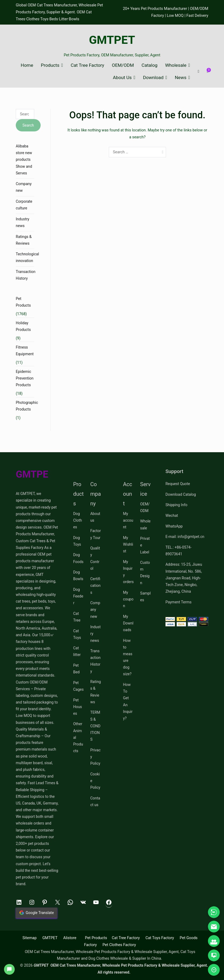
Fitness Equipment (25, 351)
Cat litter (77, 651)
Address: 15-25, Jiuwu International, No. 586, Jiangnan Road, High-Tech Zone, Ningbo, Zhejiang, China (184, 578)
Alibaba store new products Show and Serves (24, 160)
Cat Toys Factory (160, 938)
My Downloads (128, 623)
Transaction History (26, 275)
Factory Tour (96, 534)
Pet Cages (78, 686)
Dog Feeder (78, 596)
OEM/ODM (123, 65)
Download (153, 78)
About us (95, 517)
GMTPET (112, 40)
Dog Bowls (78, 575)
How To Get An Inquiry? (128, 701)
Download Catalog (181, 494)
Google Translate (36, 913)
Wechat (172, 516)
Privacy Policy (96, 757)
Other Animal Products (78, 737)
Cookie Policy (95, 781)
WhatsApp (174, 526)
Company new (24, 187)
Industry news (22, 222)
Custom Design (145, 573)
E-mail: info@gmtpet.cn (185, 537)
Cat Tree (77, 617)
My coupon (128, 599)
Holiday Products (23, 326)
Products (50, 65)
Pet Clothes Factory (119, 945)
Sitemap (30, 938)
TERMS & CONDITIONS (95, 726)
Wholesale (176, 65)
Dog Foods (78, 558)
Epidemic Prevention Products (25, 378)
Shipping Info (176, 505)
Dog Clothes (78, 520)
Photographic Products (27, 406)
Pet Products (23, 302)
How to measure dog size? (128, 657)
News (181, 78)
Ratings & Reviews (24, 240)
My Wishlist (128, 544)
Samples (145, 597)
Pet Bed (76, 669)
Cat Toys (77, 634)
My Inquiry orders (128, 572)
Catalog (150, 65)
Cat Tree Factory (87, 65)
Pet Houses (78, 707)
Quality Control (95, 558)
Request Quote (178, 484)
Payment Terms (178, 602)
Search (28, 125)
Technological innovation (27, 257)
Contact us (95, 801)
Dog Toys (77, 541)
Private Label (145, 545)
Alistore (70, 938)
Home (27, 65)
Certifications (96, 585)
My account (128, 520)
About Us (122, 78)
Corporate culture (24, 205)
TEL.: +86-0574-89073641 (178, 551)
